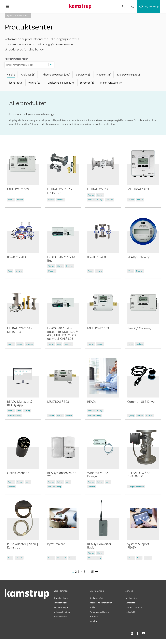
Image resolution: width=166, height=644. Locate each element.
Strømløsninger (61, 598)
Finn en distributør (134, 607)
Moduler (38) (104, 74)
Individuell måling (62, 612)
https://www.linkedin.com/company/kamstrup (132, 633)
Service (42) (83, 74)
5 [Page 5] (85, 571)
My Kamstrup (132, 598)
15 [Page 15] (92, 571)
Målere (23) (35, 83)
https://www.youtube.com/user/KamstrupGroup (143, 633)
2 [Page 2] (76, 571)
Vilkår (92, 607)
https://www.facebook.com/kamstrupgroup (138, 633)
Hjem (9, 15)
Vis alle (11, 74)
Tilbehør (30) (14, 83)
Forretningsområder (16, 59)
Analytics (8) (28, 74)
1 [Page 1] (73, 571)
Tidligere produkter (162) (56, 74)
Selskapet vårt (96, 598)
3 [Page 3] (79, 571)
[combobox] (6, 65)
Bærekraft (94, 616)
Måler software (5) (111, 83)
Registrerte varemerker (101, 603)
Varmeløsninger (61, 607)
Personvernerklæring (99, 612)
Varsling (93, 621)
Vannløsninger (60, 603)
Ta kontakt (130, 612)
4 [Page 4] (82, 571)
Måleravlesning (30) (129, 74)
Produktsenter (60, 616)
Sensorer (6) (87, 83)
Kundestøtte (131, 603)
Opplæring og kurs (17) (61, 83)
